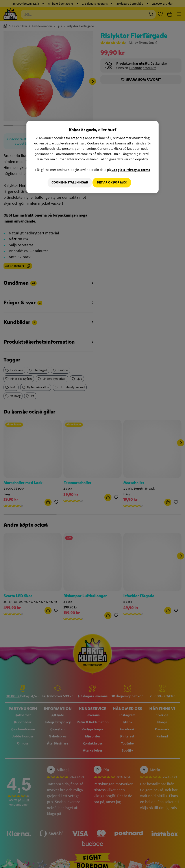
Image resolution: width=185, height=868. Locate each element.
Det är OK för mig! (112, 182)
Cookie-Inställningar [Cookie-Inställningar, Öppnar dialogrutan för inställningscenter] (67, 182)
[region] (92, 157)
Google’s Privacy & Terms (131, 170)
